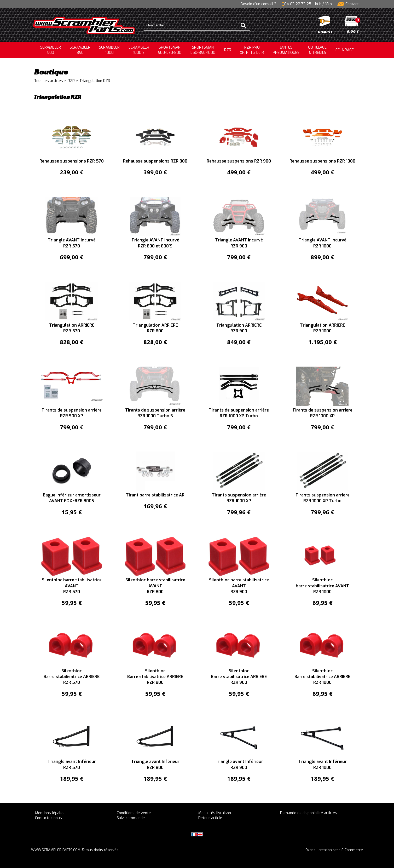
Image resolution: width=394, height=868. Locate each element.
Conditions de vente (134, 813)
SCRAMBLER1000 (109, 50)
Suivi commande (131, 818)
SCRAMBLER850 (80, 50)
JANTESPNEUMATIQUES (286, 50)
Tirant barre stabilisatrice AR (155, 495)
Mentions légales (50, 813)
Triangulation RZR (95, 81)
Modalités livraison (215, 813)
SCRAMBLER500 (51, 50)
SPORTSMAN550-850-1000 (203, 50)
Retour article (210, 818)
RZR (228, 50)
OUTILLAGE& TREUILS (317, 50)
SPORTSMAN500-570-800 (170, 50)
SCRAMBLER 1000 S (139, 50)
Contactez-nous (48, 818)
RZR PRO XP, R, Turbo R (252, 50)
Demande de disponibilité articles (309, 813)
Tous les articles (49, 81)
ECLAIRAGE (345, 50)
